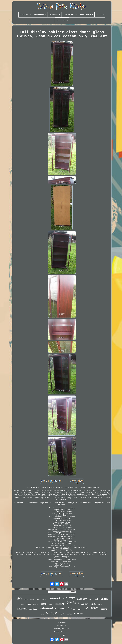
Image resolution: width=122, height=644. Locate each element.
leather (36, 604)
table (19, 598)
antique (69, 614)
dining (59, 603)
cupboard (62, 608)
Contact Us (62, 626)
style (62, 613)
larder (79, 609)
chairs (104, 599)
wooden (78, 613)
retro (95, 608)
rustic (100, 604)
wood (29, 604)
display (82, 599)
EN (60, 635)
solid (26, 599)
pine (51, 604)
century (85, 604)
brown (104, 609)
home (91, 599)
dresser (44, 599)
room (42, 614)
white (93, 604)
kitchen (73, 603)
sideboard (22, 609)
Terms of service (62, 632)
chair (38, 599)
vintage (69, 598)
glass (23, 605)
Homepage (62, 622)
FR (64, 635)
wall (97, 599)
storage (52, 613)
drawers (32, 600)
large (73, 609)
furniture (33, 609)
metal (44, 604)
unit (86, 608)
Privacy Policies (62, 629)
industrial (46, 608)
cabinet (54, 598)
